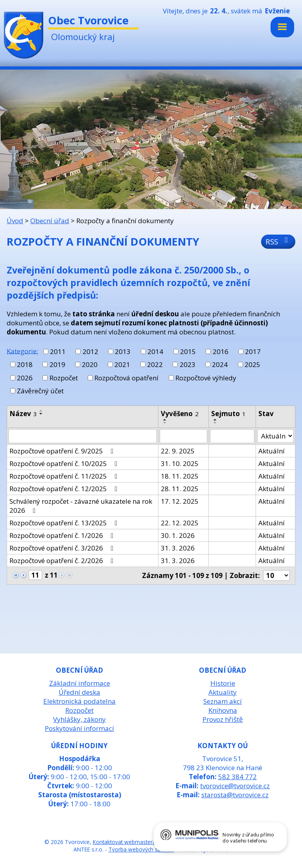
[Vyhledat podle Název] (83, 436)
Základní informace (80, 683)
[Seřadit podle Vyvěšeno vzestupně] (165, 420)
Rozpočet (64, 378)
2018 (25, 364)
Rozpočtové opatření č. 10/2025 (65, 463)
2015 (188, 351)
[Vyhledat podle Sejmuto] (232, 436)
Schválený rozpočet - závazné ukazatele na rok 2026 (81, 506)
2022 (155, 364)
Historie (223, 683)
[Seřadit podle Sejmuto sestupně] (215, 423)
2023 (188, 364)
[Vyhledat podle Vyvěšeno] (183, 436)
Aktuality (223, 692)
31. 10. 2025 (180, 463)
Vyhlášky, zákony (79, 719)
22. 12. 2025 (180, 523)
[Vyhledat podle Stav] (275, 436)
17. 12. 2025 (180, 501)
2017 (253, 351)
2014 (155, 351)
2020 (90, 364)
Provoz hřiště (223, 719)
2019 (57, 364)
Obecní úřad (50, 221)
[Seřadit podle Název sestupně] (41, 414)
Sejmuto (228, 414)
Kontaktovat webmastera (124, 842)
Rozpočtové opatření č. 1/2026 (63, 535)
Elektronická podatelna (79, 701)
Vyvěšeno (180, 414)
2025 (252, 364)
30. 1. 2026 (178, 535)
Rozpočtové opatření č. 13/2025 (65, 523)
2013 (123, 351)
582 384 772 (238, 777)
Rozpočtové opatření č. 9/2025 (63, 451)
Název (23, 414)
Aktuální (272, 451)
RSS (278, 241)
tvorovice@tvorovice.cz (235, 786)
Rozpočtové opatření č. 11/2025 (65, 476)
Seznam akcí (223, 701)
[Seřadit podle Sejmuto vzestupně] (215, 420)
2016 (221, 351)
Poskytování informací (79, 728)
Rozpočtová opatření (126, 378)
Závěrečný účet (40, 391)
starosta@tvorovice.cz (235, 795)
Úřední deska (79, 692)
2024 (220, 364)
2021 (122, 364)
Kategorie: (22, 351)
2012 (90, 351)
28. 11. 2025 (180, 489)
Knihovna (223, 710)
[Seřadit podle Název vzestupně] (41, 411)
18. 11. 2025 (180, 476)
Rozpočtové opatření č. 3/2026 (63, 548)
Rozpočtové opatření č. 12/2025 (65, 489)
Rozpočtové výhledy (206, 378)
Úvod (15, 221)
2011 (58, 351)
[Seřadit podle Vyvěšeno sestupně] (165, 423)
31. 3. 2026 (178, 548)
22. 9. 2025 (178, 451)
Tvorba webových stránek (141, 849)
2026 (25, 378)
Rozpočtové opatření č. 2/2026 (63, 561)
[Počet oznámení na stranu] (276, 575)
